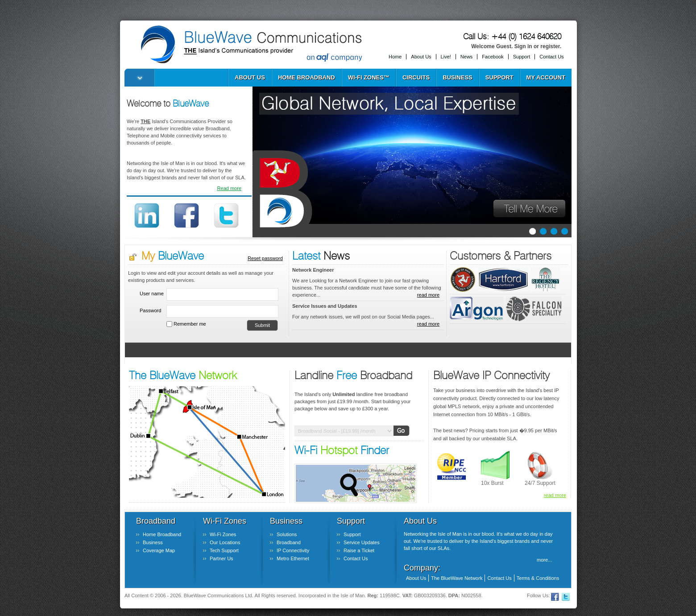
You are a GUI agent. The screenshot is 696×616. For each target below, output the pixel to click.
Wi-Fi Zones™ (369, 77)
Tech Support (224, 550)
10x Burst (492, 483)
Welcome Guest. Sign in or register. (516, 46)
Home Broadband (307, 77)
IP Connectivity (293, 550)
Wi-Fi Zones (223, 534)
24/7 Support (540, 483)
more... (544, 560)
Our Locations (225, 542)
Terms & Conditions (538, 578)
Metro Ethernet (293, 558)
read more (428, 295)
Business (457, 77)
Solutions (287, 534)
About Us (421, 57)
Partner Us (222, 558)
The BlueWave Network (457, 578)
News (467, 57)
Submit (262, 325)
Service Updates (362, 542)
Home (395, 57)
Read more (229, 188)
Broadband (289, 542)
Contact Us (551, 57)
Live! (446, 57)
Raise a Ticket (359, 550)
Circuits (416, 77)
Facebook (493, 57)
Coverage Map (159, 550)
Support (522, 57)
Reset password (265, 258)
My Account (546, 77)
